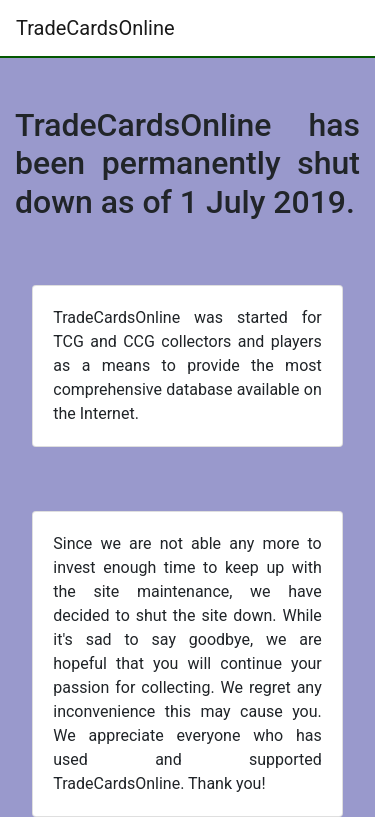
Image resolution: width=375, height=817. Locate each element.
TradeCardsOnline (95, 28)
